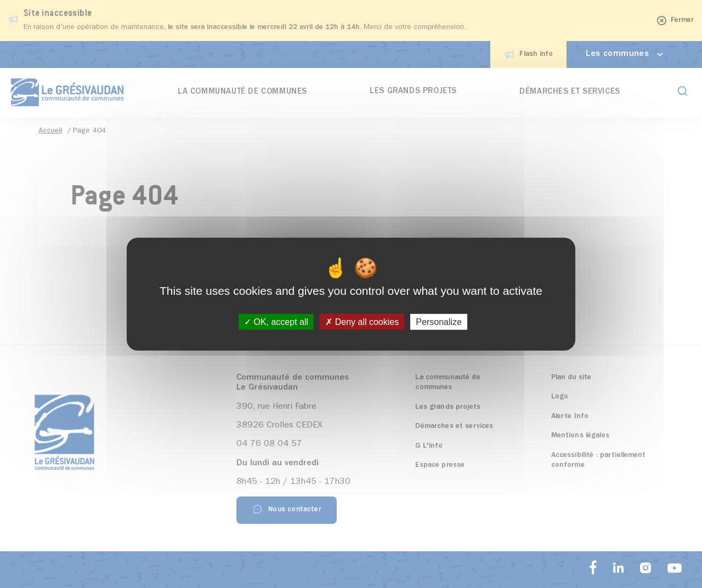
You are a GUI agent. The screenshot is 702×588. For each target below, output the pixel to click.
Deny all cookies (362, 322)
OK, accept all (276, 322)
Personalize (439, 322)
